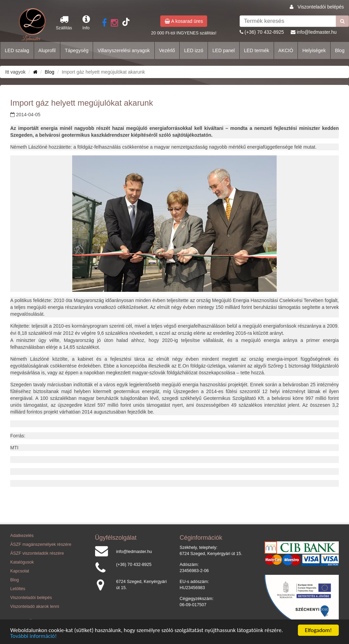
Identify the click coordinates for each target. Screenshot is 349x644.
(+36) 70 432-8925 (264, 32)
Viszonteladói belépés (321, 7)
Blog (340, 50)
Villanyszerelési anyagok (124, 50)
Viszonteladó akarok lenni (35, 606)
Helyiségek (314, 50)
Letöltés (18, 589)
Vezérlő (167, 50)
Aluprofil (47, 50)
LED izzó (194, 50)
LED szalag (17, 50)
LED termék (257, 50)
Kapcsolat (20, 571)
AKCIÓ (286, 50)
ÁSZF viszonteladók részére (37, 553)
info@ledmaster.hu (316, 32)
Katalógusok (22, 562)
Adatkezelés (22, 536)
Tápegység (77, 50)
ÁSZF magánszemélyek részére (41, 544)
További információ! (34, 636)
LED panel (223, 50)
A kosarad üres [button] (184, 21)
